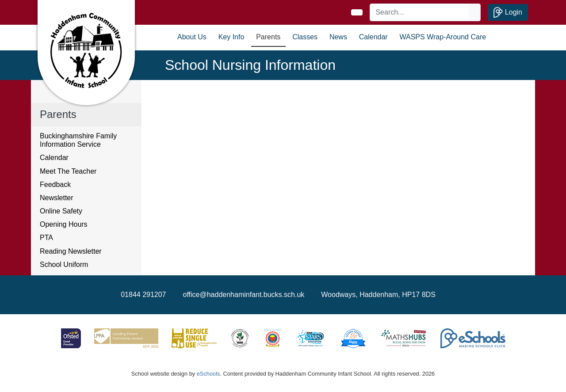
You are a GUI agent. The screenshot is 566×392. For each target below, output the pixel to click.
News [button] (338, 37)
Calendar (373, 37)
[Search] (420, 12)
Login (508, 12)
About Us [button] (192, 37)
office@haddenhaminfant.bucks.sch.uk (244, 295)
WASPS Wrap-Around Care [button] (443, 37)
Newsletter (57, 198)
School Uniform (64, 265)
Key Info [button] (231, 37)
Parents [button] (268, 37)
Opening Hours (64, 224)
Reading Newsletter (71, 251)
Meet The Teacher (68, 171)
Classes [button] (305, 37)
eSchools (208, 374)
